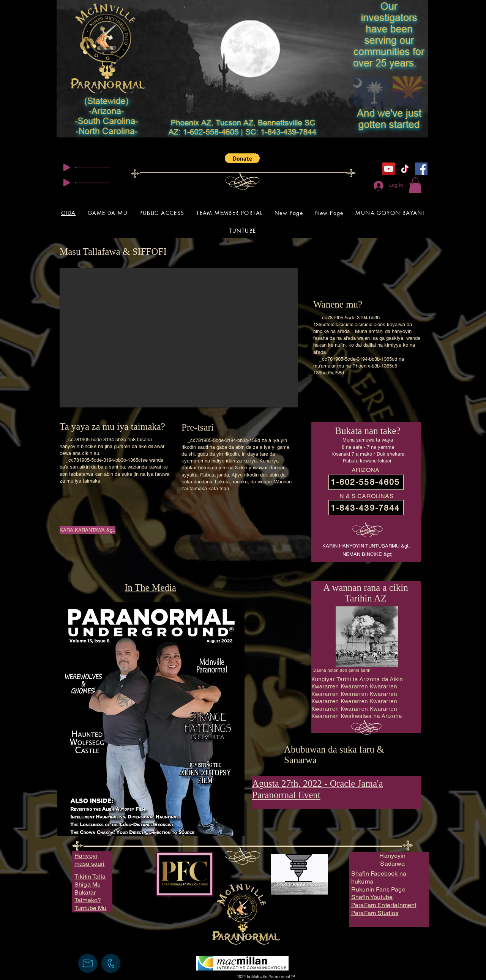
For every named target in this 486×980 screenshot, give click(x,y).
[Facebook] (421, 169)
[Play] (67, 167)
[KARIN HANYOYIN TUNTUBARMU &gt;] (366, 546)
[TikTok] (405, 169)
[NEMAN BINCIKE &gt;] (368, 555)
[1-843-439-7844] (366, 508)
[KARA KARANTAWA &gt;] (88, 530)
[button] (242, 158)
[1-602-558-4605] (366, 482)
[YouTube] (389, 169)
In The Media (150, 588)
